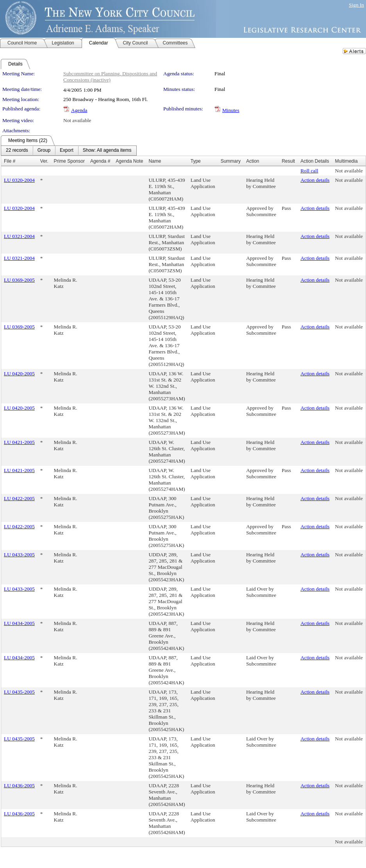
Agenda (79, 110)
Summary (231, 161)
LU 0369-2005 (19, 280)
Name (155, 161)
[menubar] (69, 151)
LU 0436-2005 (19, 785)
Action (253, 161)
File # (10, 161)
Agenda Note (129, 161)
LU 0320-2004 (19, 180)
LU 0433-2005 (19, 555)
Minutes (231, 110)
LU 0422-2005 (19, 498)
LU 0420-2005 (19, 374)
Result (288, 161)
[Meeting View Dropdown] (107, 151)
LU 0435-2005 (19, 692)
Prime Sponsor (69, 161)
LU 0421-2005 (19, 442)
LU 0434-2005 (19, 623)
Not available (77, 120)
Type (196, 161)
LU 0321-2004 (19, 236)
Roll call (309, 171)
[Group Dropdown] (44, 151)
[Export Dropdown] (67, 151)
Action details (315, 180)
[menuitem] (17, 151)
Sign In (356, 5)
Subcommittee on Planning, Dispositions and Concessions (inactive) (110, 77)
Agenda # (100, 161)
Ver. (44, 161)
